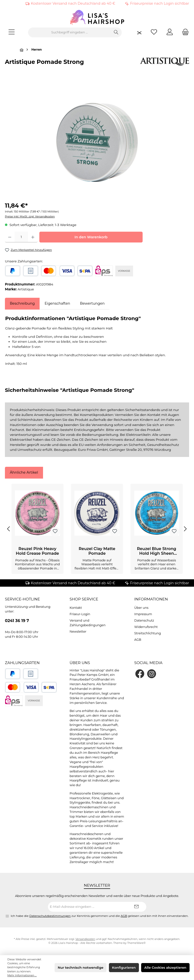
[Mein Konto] (170, 33)
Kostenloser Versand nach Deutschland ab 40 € (73, 3)
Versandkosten (85, 939)
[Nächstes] (185, 529)
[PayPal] (13, 271)
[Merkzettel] (154, 33)
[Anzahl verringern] (10, 237)
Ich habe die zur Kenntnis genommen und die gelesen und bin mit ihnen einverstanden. (100, 916)
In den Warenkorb (91, 237)
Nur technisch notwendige (81, 967)
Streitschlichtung (148, 633)
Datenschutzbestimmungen (50, 916)
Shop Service (84, 599)
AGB (138, 640)
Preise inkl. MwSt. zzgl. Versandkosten (30, 217)
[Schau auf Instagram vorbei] (152, 674)
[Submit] (136, 907)
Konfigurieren (124, 967)
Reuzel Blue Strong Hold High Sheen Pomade (157, 551)
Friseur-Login (80, 614)
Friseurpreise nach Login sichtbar (160, 3)
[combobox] (69, 32)
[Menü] (12, 33)
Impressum (143, 614)
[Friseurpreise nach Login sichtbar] (139, 33)
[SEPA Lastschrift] (85, 271)
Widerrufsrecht (146, 627)
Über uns (141, 608)
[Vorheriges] (9, 529)
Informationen (151, 599)
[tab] (22, 304)
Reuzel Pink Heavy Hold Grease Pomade (37, 551)
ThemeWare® (136, 943)
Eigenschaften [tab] (57, 303)
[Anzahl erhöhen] (33, 237)
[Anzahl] (21, 237)
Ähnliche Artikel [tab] (24, 472)
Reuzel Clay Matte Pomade (97, 551)
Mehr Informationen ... (22, 975)
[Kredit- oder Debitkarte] (58, 271)
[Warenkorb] (184, 33)
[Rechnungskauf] (31, 271)
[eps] (104, 271)
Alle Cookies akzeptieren (165, 967)
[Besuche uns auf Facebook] (140, 674)
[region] (97, 142)
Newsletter (78, 632)
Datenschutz (144, 620)
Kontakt (76, 608)
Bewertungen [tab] (92, 303)
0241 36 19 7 (17, 621)
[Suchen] (116, 32)
